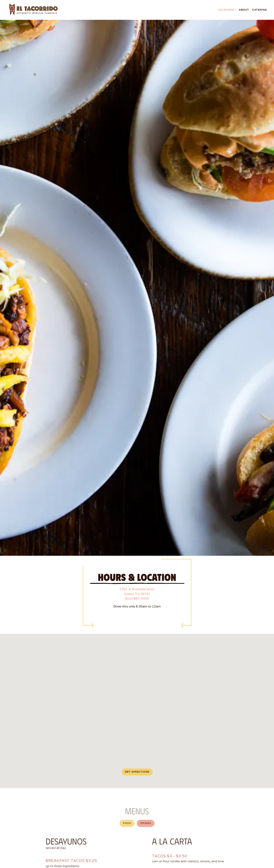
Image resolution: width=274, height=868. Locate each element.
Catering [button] (260, 10)
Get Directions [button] (137, 742)
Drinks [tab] (146, 794)
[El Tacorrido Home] (38, 10)
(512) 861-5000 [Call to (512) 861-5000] (137, 568)
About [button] (244, 10)
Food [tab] (127, 794)
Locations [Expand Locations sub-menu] (227, 10)
